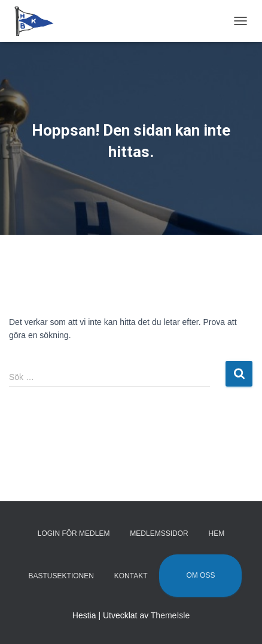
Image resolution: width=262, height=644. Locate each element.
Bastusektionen (61, 576)
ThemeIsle (170, 615)
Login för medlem (74, 533)
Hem (217, 533)
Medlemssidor (159, 533)
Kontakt (131, 576)
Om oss (200, 575)
